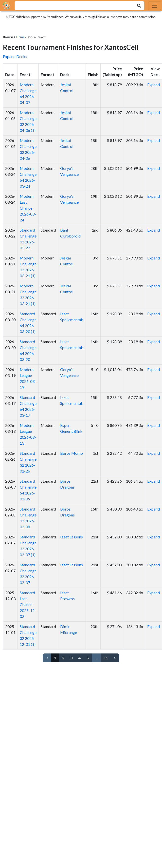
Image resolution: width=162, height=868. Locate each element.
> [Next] (115, 658)
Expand (153, 85)
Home (20, 37)
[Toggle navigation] (155, 6)
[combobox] (72, 6)
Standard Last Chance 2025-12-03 (28, 604)
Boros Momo (72, 453)
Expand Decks (15, 56)
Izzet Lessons (72, 537)
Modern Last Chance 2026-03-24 (28, 208)
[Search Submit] (139, 6)
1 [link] (55, 658)
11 (106, 658)
